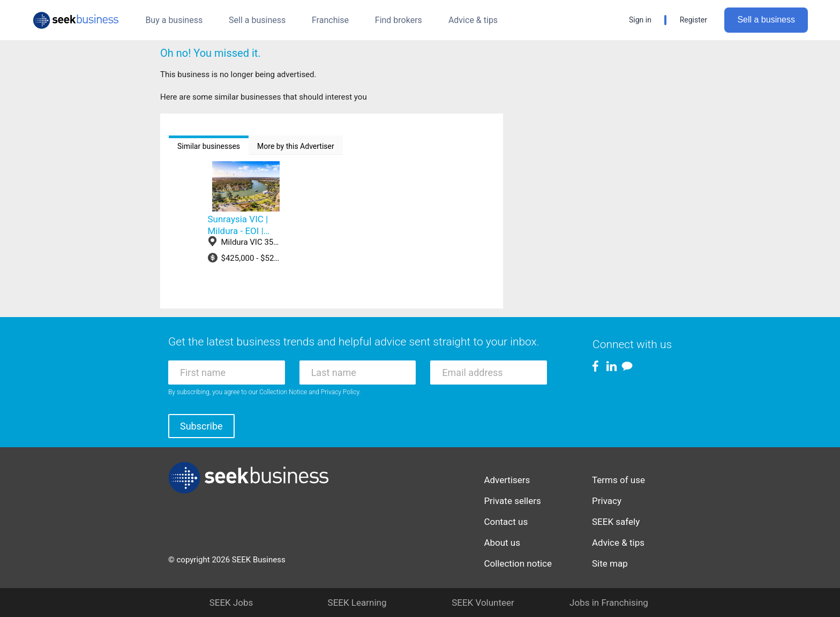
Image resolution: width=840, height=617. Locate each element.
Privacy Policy (340, 392)
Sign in (640, 20)
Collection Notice (283, 392)
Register (693, 20)
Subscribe (201, 426)
